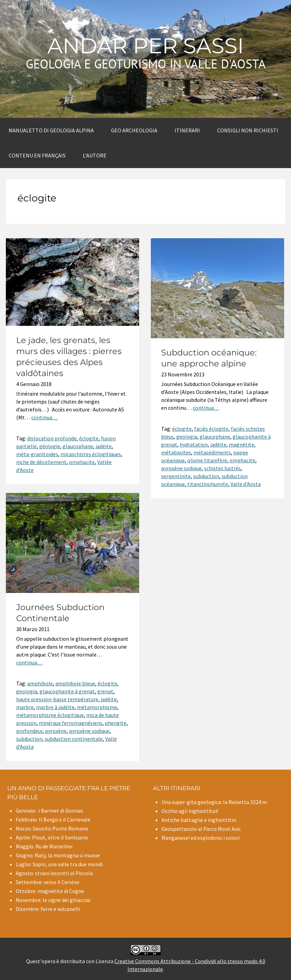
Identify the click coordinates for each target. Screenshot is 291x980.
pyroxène (56, 731)
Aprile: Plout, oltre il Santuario (52, 837)
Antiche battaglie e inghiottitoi (199, 820)
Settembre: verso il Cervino (48, 882)
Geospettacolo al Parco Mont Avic (201, 829)
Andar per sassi (146, 46)
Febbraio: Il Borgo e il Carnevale (53, 819)
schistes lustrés (222, 468)
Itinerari (187, 130)
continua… (44, 417)
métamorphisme (97, 707)
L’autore (95, 155)
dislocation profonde (52, 438)
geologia (187, 437)
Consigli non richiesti (248, 130)
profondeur (29, 731)
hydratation (194, 444)
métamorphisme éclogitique (50, 715)
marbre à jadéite (55, 707)
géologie (50, 446)
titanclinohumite (208, 484)
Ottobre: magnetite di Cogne (50, 891)
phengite (116, 723)
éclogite (89, 438)
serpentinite (176, 476)
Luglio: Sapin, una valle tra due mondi (59, 864)
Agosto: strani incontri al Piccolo (54, 873)
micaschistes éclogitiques (91, 454)
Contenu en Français (37, 155)
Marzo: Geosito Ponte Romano (52, 828)
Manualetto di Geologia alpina (51, 130)
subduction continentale (74, 739)
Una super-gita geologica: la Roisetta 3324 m (214, 802)
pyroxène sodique (181, 468)
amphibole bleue (75, 683)
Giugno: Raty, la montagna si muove (58, 855)
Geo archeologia (134, 130)
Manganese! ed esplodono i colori (200, 838)
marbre (25, 707)
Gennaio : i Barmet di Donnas (49, 811)
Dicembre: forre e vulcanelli (48, 909)
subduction (206, 476)
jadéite (104, 446)
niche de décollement (41, 462)
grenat (105, 691)
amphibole (40, 683)
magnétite (242, 444)
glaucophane (78, 446)
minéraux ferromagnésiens (71, 723)
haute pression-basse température (57, 699)
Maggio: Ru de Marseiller (44, 846)
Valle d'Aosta (246, 484)
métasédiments (212, 452)
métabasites (176, 452)
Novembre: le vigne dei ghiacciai (53, 900)
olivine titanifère (207, 460)
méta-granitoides (37, 454)
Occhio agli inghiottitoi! (190, 811)
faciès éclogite (211, 429)
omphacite (82, 462)
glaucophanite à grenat (67, 691)
